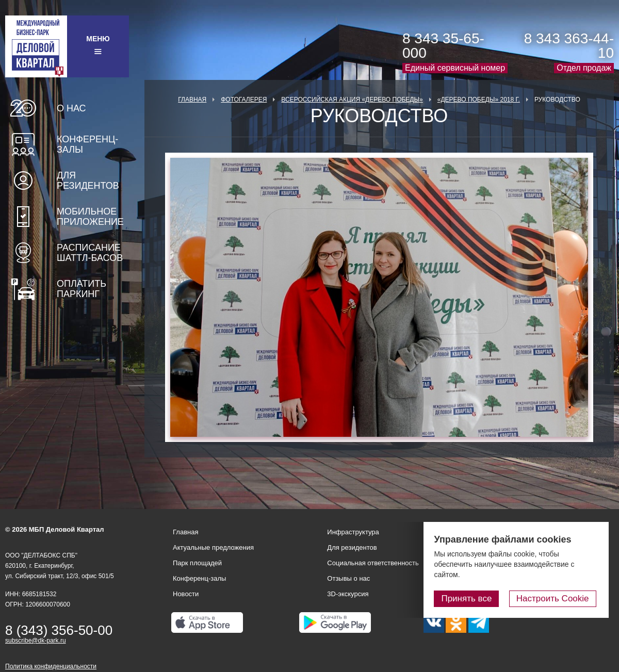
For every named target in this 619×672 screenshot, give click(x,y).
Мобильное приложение (90, 217)
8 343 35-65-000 (443, 46)
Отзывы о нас (348, 578)
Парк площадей (197, 563)
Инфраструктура (353, 532)
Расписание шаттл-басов (90, 253)
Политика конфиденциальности (51, 666)
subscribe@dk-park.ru (36, 641)
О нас (71, 108)
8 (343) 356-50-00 (59, 630)
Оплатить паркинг (82, 289)
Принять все (471, 599)
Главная (192, 100)
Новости (186, 594)
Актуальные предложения (213, 547)
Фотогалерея (244, 100)
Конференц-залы (87, 144)
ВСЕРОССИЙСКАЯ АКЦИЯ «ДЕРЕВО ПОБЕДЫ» (352, 100)
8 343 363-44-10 (569, 46)
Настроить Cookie (555, 599)
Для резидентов (88, 181)
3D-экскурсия (348, 594)
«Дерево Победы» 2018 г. (479, 100)
